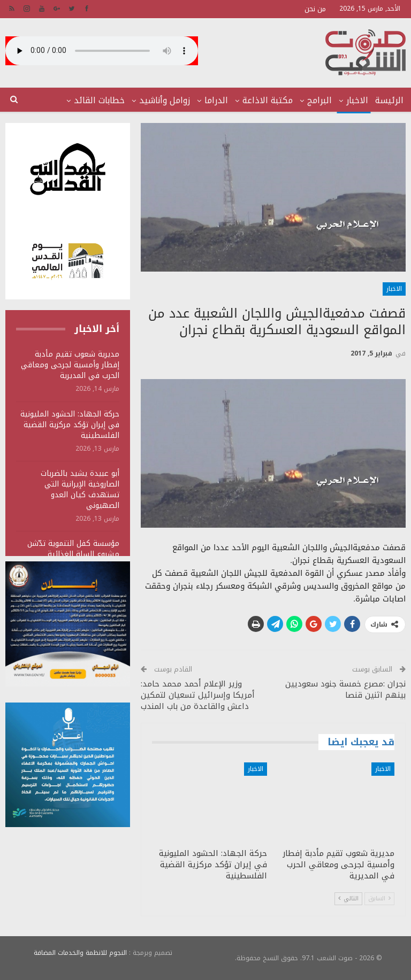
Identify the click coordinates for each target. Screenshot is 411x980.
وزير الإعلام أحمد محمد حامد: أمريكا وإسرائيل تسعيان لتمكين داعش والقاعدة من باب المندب (198, 695)
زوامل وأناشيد (165, 100)
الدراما (216, 100)
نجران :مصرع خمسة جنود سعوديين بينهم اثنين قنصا (345, 689)
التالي (348, 898)
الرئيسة (389, 100)
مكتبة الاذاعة (268, 100)
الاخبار (357, 100)
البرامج (319, 100)
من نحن (315, 9)
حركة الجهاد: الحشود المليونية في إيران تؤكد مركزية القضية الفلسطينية (70, 425)
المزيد (113, 100)
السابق (379, 898)
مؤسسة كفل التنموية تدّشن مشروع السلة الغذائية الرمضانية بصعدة (73, 554)
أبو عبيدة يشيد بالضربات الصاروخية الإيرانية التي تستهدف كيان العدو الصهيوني (80, 489)
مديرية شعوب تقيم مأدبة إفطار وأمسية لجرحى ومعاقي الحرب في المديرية (70, 365)
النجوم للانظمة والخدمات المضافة (80, 953)
